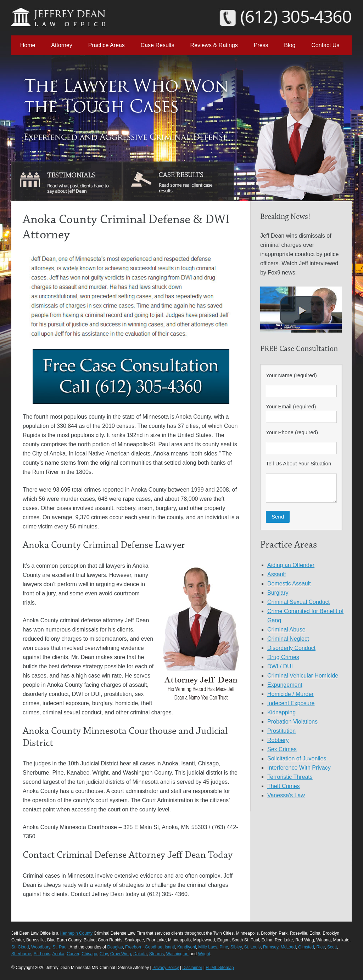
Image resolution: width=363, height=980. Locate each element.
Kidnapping (281, 712)
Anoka (58, 954)
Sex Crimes (282, 749)
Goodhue (153, 947)
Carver (73, 954)
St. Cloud (20, 947)
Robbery (278, 740)
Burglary (278, 593)
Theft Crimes (284, 786)
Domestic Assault (289, 584)
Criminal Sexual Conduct (298, 602)
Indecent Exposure (291, 703)
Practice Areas (107, 45)
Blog (290, 45)
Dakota (140, 954)
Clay (104, 954)
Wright (204, 954)
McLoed (288, 947)
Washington (177, 954)
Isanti (170, 947)
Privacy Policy (166, 968)
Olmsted (306, 947)
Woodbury (41, 947)
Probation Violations (292, 722)
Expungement (285, 685)
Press (261, 45)
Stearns (157, 954)
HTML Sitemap (220, 968)
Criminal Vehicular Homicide (303, 676)
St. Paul (60, 947)
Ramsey (271, 947)
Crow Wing (121, 954)
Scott (332, 947)
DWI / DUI (280, 666)
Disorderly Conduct (291, 648)
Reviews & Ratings (214, 45)
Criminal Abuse (286, 630)
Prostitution (281, 731)
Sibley (236, 947)
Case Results (158, 45)
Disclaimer (192, 968)
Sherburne (21, 954)
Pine (224, 947)
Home (28, 45)
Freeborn (134, 947)
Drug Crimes (283, 657)
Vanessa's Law (286, 795)
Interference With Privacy (299, 768)
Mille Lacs (208, 947)
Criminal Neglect (288, 639)
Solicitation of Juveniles (297, 758)
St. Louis (253, 947)
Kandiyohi (187, 947)
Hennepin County (76, 933)
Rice (320, 947)
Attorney (62, 45)
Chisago (89, 954)
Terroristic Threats (290, 777)
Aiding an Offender (291, 565)
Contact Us (325, 45)
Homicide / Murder (291, 694)
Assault (277, 574)
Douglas (115, 947)
